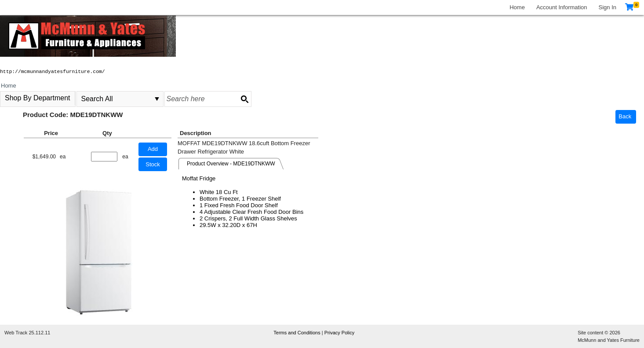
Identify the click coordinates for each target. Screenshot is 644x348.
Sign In (608, 7)
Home (517, 7)
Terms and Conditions (297, 333)
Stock (153, 164)
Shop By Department (38, 98)
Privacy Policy (339, 333)
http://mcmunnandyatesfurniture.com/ (53, 72)
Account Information (562, 7)
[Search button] (244, 99)
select (157, 99)
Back (625, 116)
